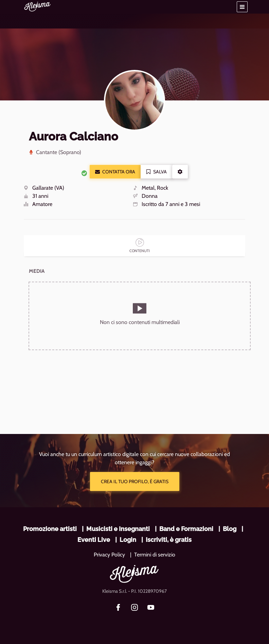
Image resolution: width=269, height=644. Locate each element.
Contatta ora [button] (115, 172)
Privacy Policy (109, 555)
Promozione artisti (50, 529)
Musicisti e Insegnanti (118, 529)
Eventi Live (94, 540)
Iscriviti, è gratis (169, 540)
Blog (230, 529)
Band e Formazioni (186, 529)
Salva (156, 172)
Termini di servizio (155, 555)
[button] (242, 7)
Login (128, 540)
